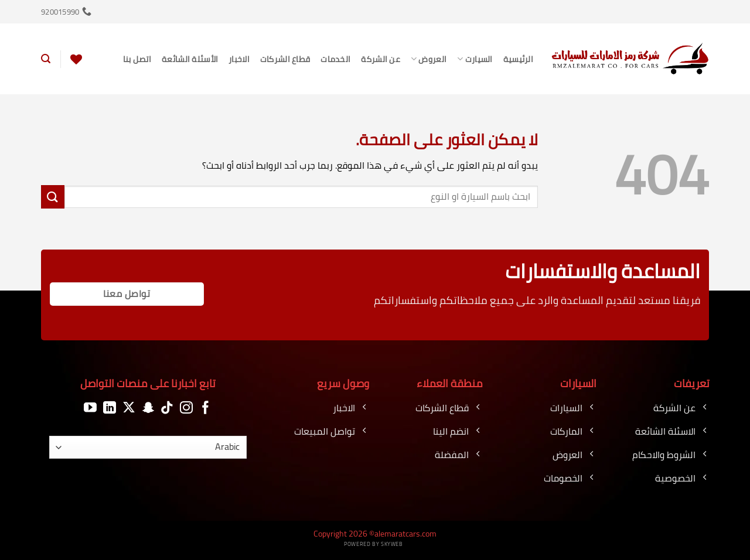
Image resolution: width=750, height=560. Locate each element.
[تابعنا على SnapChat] (148, 408)
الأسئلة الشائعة (190, 59)
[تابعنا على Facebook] (206, 408)
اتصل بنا (137, 59)
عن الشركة (381, 59)
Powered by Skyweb (373, 544)
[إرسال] (53, 197)
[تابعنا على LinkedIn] (110, 408)
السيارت (475, 59)
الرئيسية (518, 59)
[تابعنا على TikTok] (167, 408)
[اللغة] (148, 447)
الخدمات (335, 59)
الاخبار (239, 59)
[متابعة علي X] (129, 408)
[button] (46, 59)
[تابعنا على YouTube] (90, 408)
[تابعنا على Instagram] (186, 408)
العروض (429, 59)
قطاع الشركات (285, 59)
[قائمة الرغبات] (76, 59)
